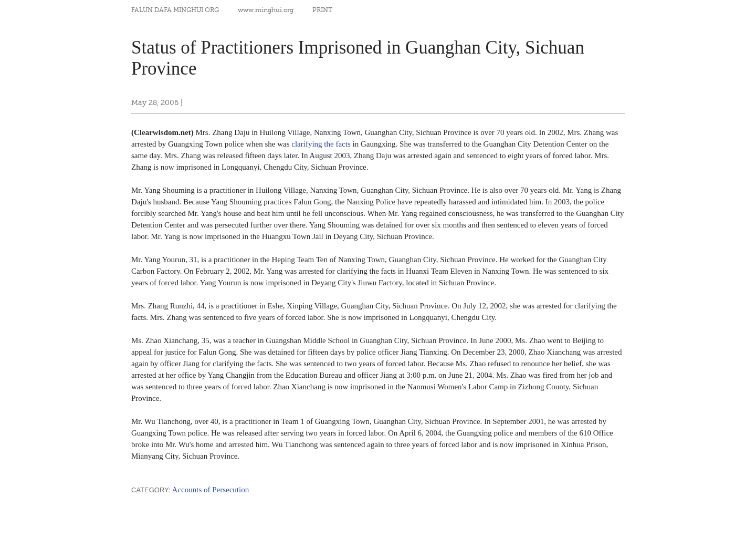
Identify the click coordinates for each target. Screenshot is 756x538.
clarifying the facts (321, 144)
